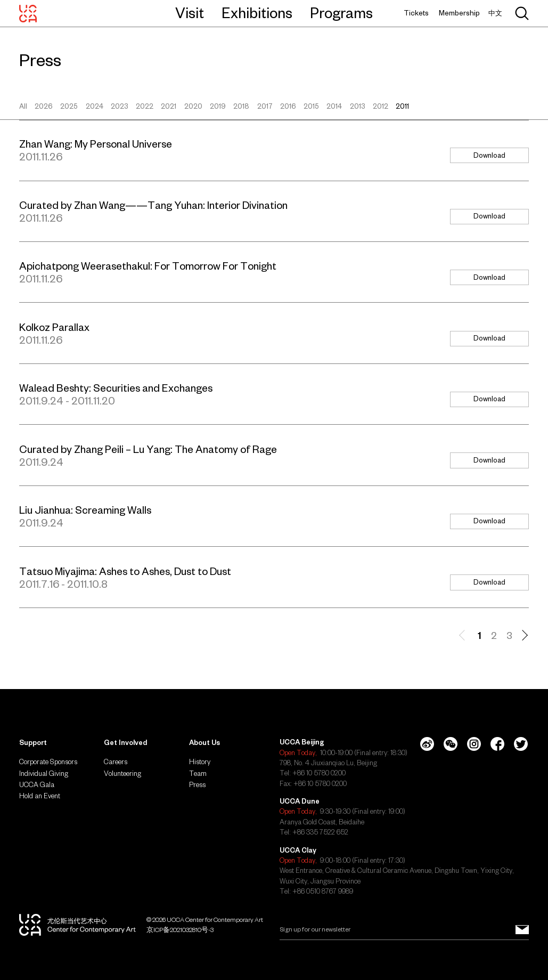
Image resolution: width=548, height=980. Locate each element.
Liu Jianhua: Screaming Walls (85, 510)
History (200, 762)
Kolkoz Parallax (54, 327)
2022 (145, 106)
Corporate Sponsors (48, 762)
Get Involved (125, 743)
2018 (241, 106)
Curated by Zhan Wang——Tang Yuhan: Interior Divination (153, 205)
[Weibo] (427, 744)
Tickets (416, 13)
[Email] (404, 930)
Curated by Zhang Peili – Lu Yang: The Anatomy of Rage (148, 449)
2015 (311, 106)
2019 (218, 106)
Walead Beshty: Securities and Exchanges (116, 388)
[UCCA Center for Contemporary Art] (28, 13)
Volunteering (122, 774)
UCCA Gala (37, 785)
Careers (116, 762)
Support (33, 743)
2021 (169, 106)
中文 (495, 13)
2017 (265, 106)
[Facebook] (497, 744)
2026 (44, 106)
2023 (120, 106)
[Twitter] (521, 744)
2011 (402, 106)
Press (197, 785)
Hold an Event (40, 796)
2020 (193, 106)
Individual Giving (44, 774)
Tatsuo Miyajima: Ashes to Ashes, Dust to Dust (125, 571)
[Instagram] (474, 744)
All (23, 106)
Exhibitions (257, 13)
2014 (334, 106)
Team (198, 774)
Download (489, 155)
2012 (381, 106)
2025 (69, 106)
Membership (459, 13)
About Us (205, 743)
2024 (95, 106)
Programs (341, 13)
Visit (190, 13)
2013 (358, 106)
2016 (288, 106)
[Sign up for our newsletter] (522, 930)
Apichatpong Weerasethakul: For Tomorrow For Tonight (148, 266)
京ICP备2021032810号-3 (180, 930)
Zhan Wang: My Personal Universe (96, 144)
